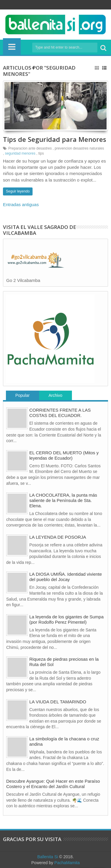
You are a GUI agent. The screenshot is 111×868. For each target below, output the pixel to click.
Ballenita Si (48, 857)
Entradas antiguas (21, 204)
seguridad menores (20, 153)
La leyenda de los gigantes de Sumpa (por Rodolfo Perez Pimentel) (66, 619)
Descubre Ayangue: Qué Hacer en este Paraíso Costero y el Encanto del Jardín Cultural (53, 784)
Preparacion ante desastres (30, 148)
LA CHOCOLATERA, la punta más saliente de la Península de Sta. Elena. (63, 500)
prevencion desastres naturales (79, 148)
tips (41, 153)
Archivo (55, 395)
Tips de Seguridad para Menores (55, 139)
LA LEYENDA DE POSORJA (58, 537)
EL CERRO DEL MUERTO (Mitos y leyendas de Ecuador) (64, 455)
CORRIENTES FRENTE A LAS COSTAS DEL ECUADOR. (60, 413)
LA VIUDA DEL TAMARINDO (58, 702)
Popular (22, 395)
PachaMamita (67, 863)
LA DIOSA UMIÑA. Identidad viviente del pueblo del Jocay (66, 577)
